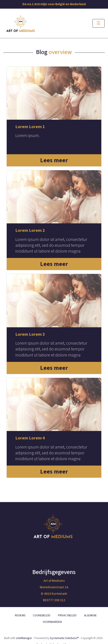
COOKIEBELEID (42, 615)
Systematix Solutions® (64, 638)
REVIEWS (20, 615)
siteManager (24, 638)
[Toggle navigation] (98, 23)
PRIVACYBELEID (67, 615)
